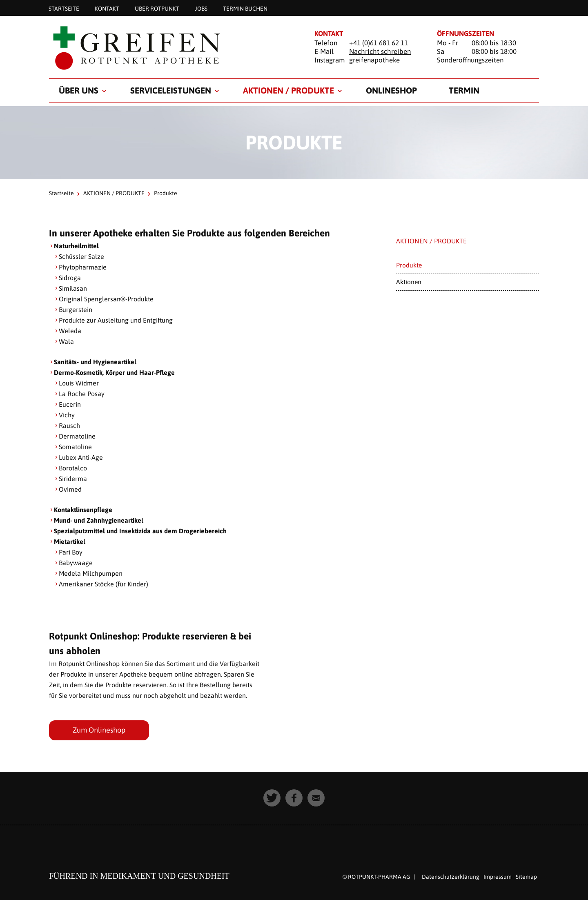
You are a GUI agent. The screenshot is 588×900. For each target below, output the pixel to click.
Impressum (498, 877)
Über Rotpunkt (157, 8)
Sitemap (526, 877)
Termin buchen (245, 8)
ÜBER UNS (79, 90)
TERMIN (464, 90)
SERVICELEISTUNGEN (171, 90)
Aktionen (409, 282)
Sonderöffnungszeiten (470, 60)
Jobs (201, 8)
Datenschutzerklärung (451, 877)
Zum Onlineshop (99, 730)
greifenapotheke (374, 60)
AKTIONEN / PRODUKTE (288, 90)
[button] (272, 798)
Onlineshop (391, 90)
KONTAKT (107, 8)
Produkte (409, 265)
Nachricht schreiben (380, 51)
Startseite (64, 8)
